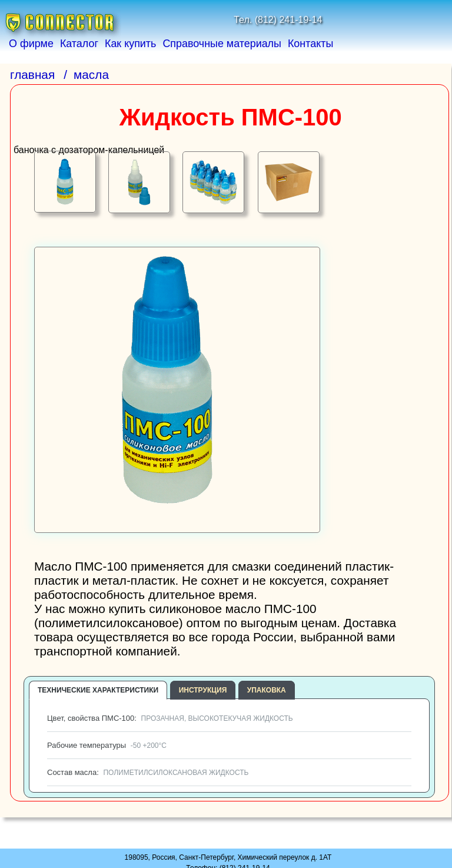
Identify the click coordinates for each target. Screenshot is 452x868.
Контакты (310, 44)
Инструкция (203, 690)
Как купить (130, 44)
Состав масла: (147, 772)
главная (32, 74)
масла (91, 74)
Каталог (79, 44)
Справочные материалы (222, 44)
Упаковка (267, 690)
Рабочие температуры (106, 745)
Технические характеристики (98, 690)
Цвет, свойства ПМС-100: (169, 718)
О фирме (31, 44)
